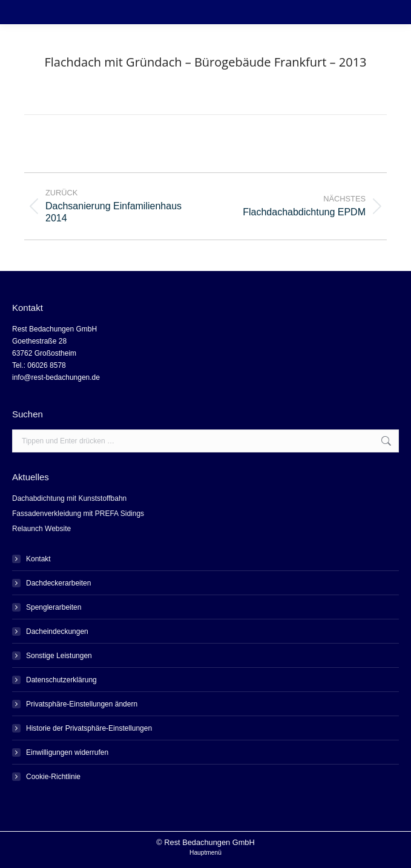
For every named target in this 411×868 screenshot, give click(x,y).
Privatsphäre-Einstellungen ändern (82, 704)
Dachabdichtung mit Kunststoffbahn (69, 498)
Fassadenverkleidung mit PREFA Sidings (78, 514)
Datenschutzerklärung (61, 680)
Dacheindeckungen (57, 631)
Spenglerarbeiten (54, 607)
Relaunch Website (41, 529)
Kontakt (38, 559)
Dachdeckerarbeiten (58, 583)
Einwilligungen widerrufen (67, 752)
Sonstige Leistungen (59, 656)
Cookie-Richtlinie (53, 777)
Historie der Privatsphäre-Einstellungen (89, 728)
